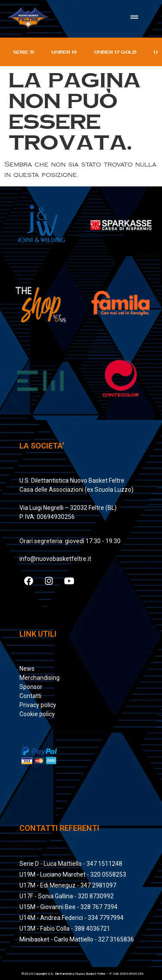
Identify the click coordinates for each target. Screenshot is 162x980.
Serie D (24, 52)
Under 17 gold (115, 52)
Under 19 (64, 52)
